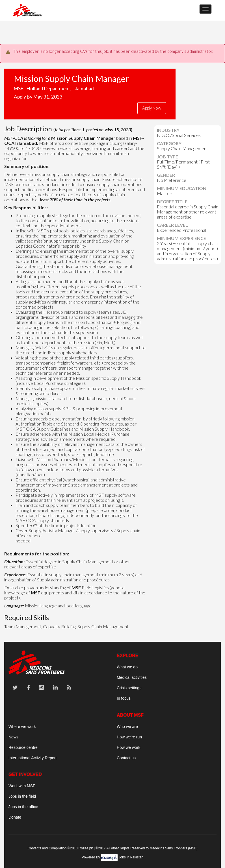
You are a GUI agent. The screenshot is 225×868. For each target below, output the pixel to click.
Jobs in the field (22, 796)
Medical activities (132, 677)
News (13, 737)
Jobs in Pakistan (131, 857)
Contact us (126, 758)
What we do (127, 667)
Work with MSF (22, 786)
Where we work (22, 727)
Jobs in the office (23, 807)
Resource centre (23, 747)
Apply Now (152, 108)
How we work (128, 747)
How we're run (129, 737)
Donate (15, 817)
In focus (124, 698)
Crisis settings (129, 688)
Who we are (127, 727)
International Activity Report (33, 758)
